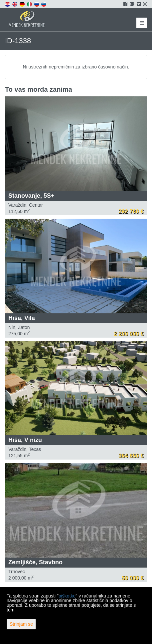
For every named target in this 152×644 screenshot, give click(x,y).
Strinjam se (21, 624)
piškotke (67, 596)
